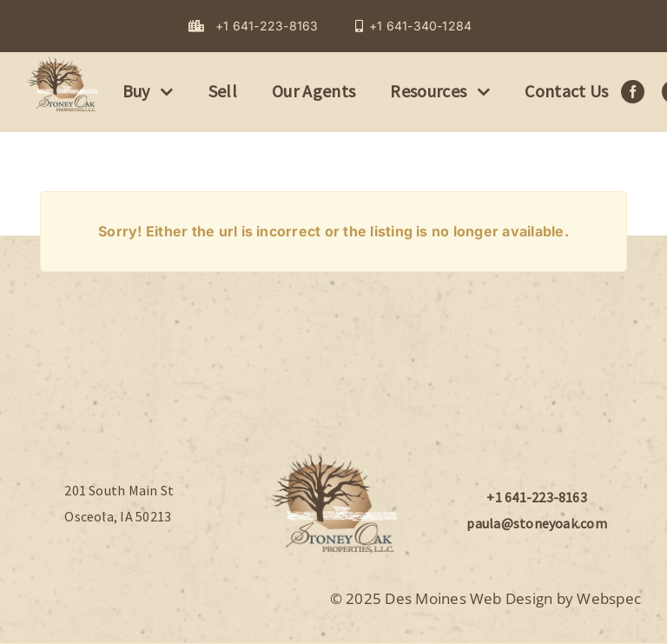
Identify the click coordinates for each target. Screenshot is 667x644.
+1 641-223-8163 (537, 497)
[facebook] (633, 92)
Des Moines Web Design (469, 598)
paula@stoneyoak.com (537, 523)
